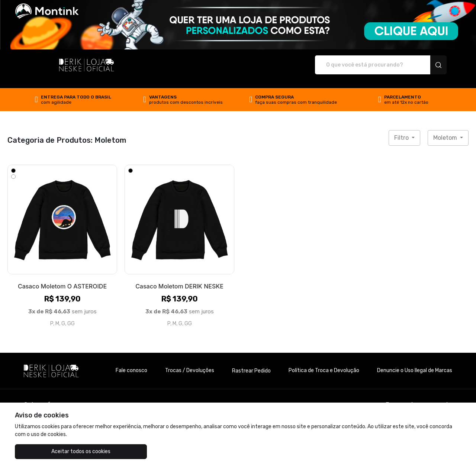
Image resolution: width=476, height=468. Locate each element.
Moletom (446, 130)
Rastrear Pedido (251, 363)
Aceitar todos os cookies (52, 451)
